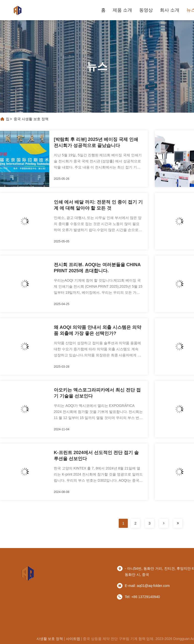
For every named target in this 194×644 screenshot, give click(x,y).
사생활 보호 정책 (50, 639)
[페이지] (164, 523)
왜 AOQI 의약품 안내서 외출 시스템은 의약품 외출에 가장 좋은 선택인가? (98, 330)
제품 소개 (122, 10)
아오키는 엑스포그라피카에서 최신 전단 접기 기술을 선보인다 (97, 393)
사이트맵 (73, 639)
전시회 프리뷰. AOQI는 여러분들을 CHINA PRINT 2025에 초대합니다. (97, 268)
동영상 (146, 10)
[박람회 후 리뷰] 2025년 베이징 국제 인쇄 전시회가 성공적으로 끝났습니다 (96, 142)
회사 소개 (170, 10)
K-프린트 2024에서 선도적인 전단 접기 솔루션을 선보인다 (96, 456)
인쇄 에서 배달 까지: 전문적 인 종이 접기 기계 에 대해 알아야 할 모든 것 (98, 205)
